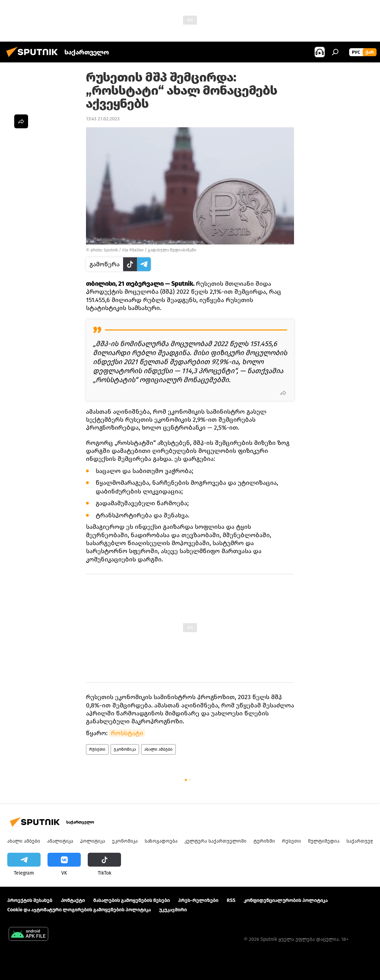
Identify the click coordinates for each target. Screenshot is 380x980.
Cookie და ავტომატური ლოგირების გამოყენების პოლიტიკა (79, 910)
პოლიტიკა (93, 841)
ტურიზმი (264, 841)
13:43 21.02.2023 (103, 119)
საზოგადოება (161, 841)
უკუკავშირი (173, 910)
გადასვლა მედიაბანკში (172, 250)
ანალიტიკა (60, 841)
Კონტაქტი (73, 900)
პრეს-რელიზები (198, 900)
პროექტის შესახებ (30, 900)
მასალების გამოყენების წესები (132, 900)
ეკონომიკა (125, 749)
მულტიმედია (324, 841)
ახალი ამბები (158, 749)
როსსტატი (127, 733)
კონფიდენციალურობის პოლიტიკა (286, 900)
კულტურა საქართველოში (215, 841)
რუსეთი (97, 749)
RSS (231, 900)
